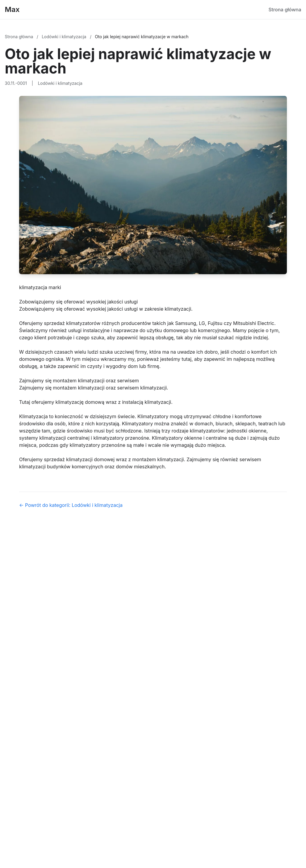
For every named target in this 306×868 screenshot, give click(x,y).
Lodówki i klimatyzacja (65, 37)
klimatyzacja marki (40, 287)
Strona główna (285, 10)
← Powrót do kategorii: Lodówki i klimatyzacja (71, 505)
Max (12, 9)
